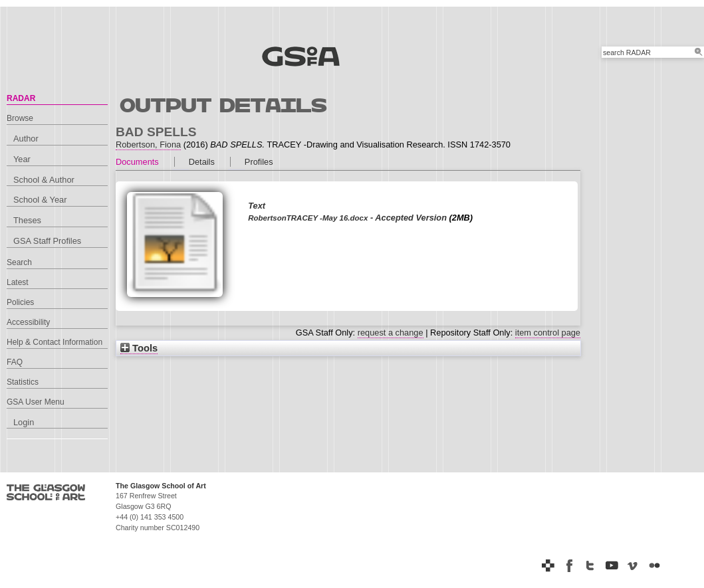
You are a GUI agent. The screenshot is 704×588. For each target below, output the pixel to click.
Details (202, 162)
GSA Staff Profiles (47, 241)
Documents (137, 162)
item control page (548, 333)
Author (26, 139)
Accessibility (28, 322)
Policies (20, 302)
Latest (18, 282)
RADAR (21, 98)
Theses (27, 220)
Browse (20, 118)
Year (22, 159)
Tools (139, 348)
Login (24, 422)
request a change (391, 333)
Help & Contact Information (55, 342)
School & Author (44, 180)
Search (19, 262)
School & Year (40, 200)
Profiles (259, 162)
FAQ (15, 362)
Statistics (23, 382)
